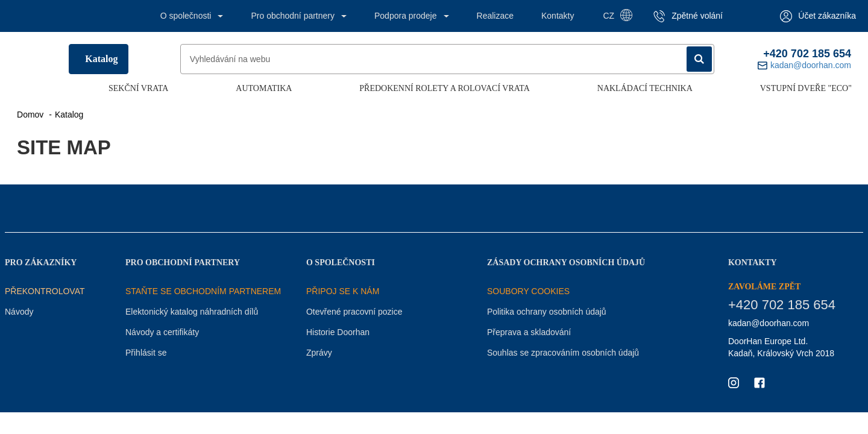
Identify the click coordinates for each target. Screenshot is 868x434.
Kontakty (558, 16)
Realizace (495, 16)
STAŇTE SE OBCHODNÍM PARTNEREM (203, 291)
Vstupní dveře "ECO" (806, 88)
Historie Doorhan (338, 332)
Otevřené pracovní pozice (354, 312)
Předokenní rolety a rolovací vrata (445, 88)
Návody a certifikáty (162, 332)
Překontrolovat (45, 291)
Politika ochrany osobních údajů (547, 312)
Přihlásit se (146, 353)
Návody (19, 312)
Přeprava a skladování (529, 332)
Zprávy (319, 353)
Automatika (264, 88)
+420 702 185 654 (807, 54)
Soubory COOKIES (528, 291)
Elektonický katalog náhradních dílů (192, 312)
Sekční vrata (138, 88)
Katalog (101, 59)
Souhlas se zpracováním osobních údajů (563, 353)
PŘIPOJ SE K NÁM (343, 291)
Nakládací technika (645, 88)
